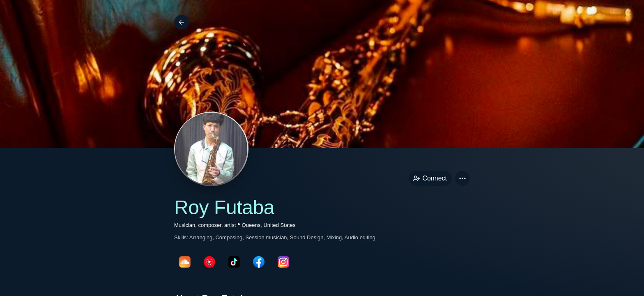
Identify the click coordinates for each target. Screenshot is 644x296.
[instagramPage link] (283, 262)
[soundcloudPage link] (185, 262)
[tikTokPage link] (234, 262)
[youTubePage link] (209, 262)
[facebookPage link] (259, 262)
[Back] (182, 22)
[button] (462, 178)
